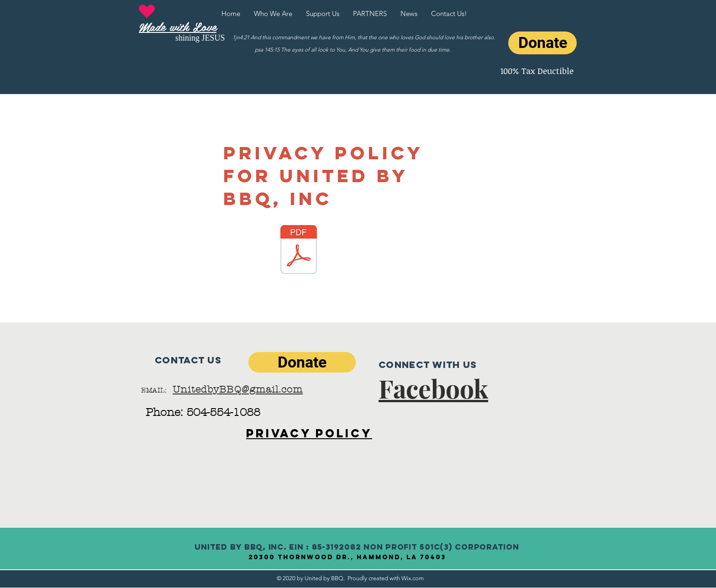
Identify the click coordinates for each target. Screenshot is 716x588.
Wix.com (413, 578)
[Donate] (542, 43)
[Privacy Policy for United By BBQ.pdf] (299, 251)
